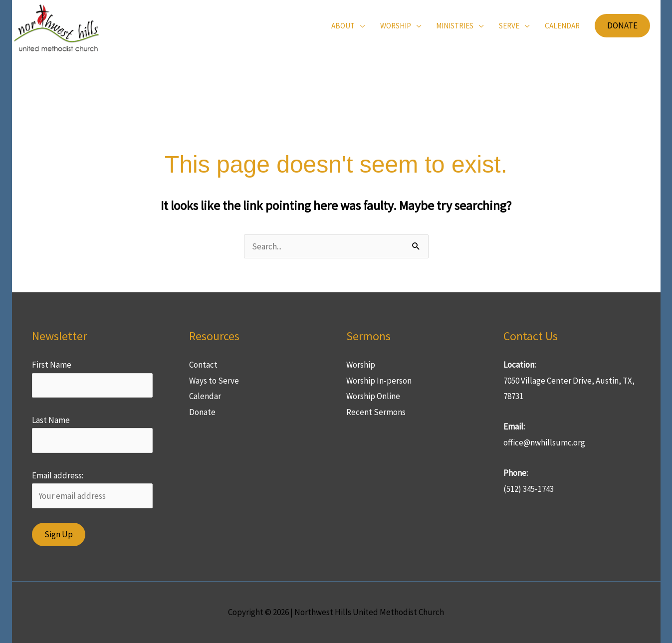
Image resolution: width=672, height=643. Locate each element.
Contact (203, 365)
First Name (52, 365)
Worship (361, 365)
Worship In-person (379, 381)
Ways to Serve (214, 381)
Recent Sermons (376, 412)
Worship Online (373, 396)
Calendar (205, 396)
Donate (202, 412)
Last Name (51, 420)
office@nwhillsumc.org (544, 442)
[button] (348, 26)
